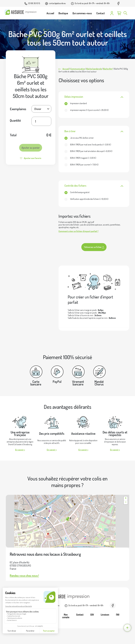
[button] (67, 519)
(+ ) (87, 110)
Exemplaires (18, 109)
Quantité (15, 120)
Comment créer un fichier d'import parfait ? (79, 231)
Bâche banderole (94, 69)
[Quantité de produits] (41, 121)
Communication (78, 69)
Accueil (66, 69)
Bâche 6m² (108, 69)
